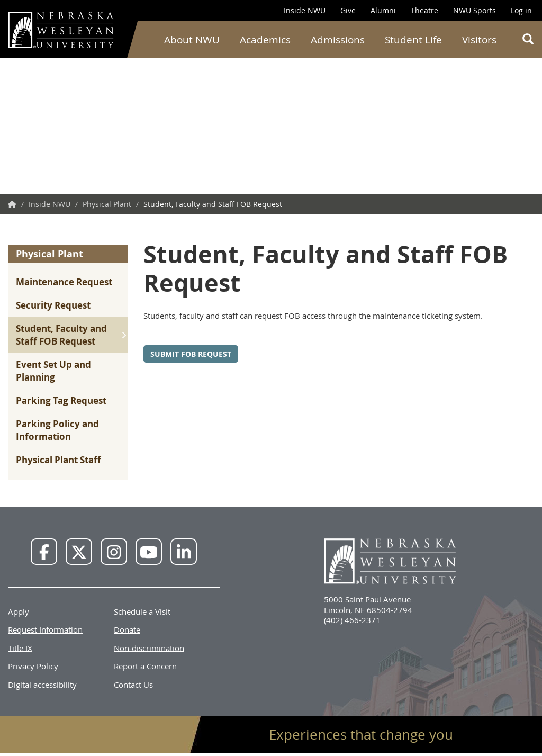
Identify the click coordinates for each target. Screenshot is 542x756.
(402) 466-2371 (352, 620)
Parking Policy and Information (57, 430)
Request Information (45, 629)
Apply (19, 611)
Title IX (20, 647)
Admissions (338, 40)
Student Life (413, 40)
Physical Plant (107, 204)
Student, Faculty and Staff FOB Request (61, 335)
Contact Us (133, 684)
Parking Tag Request (61, 400)
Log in (521, 10)
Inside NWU (305, 10)
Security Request (53, 305)
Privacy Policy (33, 666)
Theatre (424, 10)
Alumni (383, 10)
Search (530, 41)
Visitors (479, 40)
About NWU (192, 40)
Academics (265, 40)
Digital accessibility (42, 684)
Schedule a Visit (142, 611)
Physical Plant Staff (58, 460)
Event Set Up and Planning (53, 371)
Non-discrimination (149, 647)
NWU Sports (475, 10)
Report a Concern (145, 666)
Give (348, 10)
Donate (127, 629)
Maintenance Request (64, 282)
